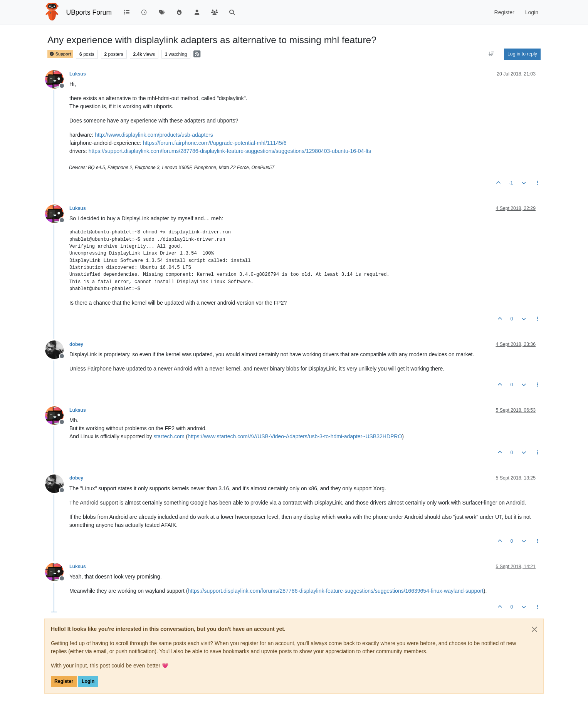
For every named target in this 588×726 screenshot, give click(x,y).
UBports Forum (89, 12)
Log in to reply (522, 54)
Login (88, 681)
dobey (76, 344)
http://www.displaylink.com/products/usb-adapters (154, 135)
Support (60, 54)
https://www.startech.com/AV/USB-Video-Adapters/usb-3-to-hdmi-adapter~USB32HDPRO (295, 436)
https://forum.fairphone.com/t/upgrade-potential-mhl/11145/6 (215, 143)
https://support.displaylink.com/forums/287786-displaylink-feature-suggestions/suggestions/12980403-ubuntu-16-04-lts (230, 151)
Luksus (78, 74)
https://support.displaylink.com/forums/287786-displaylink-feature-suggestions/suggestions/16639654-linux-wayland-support (335, 591)
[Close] (534, 629)
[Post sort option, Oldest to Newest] (491, 54)
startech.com (169, 436)
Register (64, 681)
